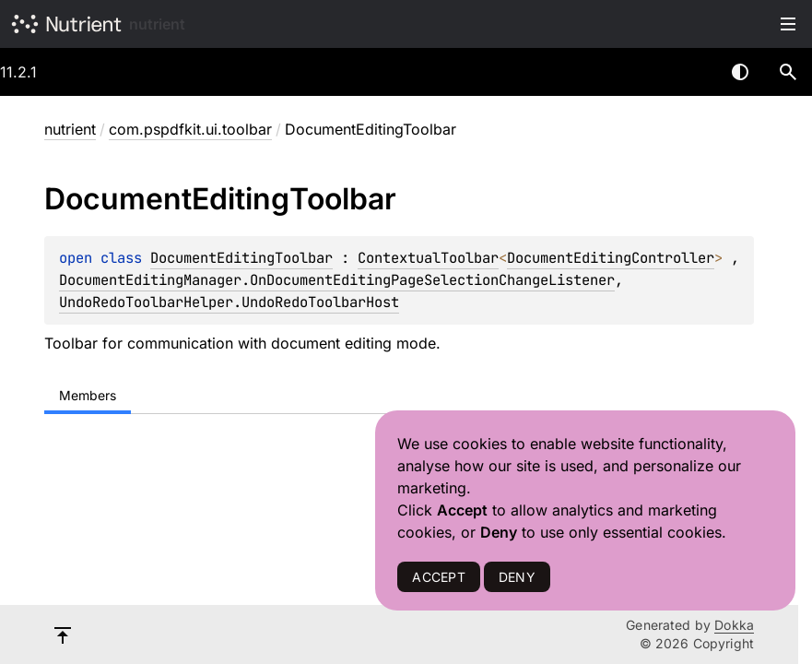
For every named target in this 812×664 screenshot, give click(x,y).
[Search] (788, 72)
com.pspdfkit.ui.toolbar (190, 129)
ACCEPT (438, 577)
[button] (788, 72)
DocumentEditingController (611, 258)
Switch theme (740, 72)
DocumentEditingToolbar (241, 258)
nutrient (157, 24)
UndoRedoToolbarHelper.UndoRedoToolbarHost (229, 302)
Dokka (734, 625)
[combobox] (692, 72)
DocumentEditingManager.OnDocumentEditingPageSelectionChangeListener (337, 280)
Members (88, 395)
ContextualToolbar (428, 258)
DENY (517, 577)
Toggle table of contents (788, 24)
